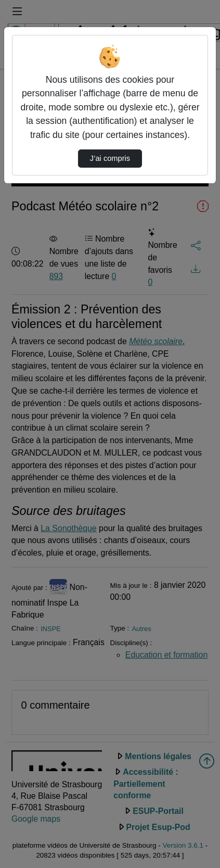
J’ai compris (110, 158)
